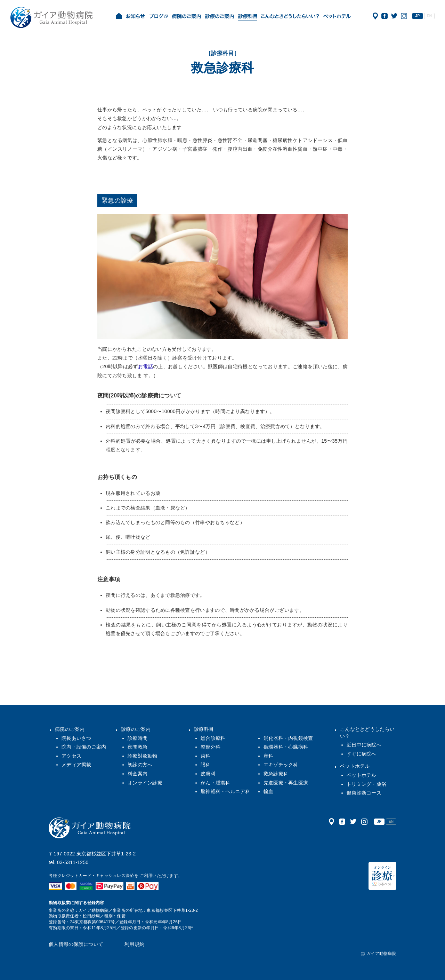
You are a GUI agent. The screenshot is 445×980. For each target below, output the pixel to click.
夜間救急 (137, 747)
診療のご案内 (136, 729)
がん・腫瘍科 (216, 783)
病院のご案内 (70, 729)
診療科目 (204, 729)
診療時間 (137, 738)
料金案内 (137, 774)
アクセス (375, 16)
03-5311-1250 (73, 862)
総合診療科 (213, 738)
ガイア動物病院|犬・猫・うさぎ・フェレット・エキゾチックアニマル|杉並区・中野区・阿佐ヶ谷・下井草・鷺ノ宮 (51, 17)
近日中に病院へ (364, 745)
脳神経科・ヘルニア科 (225, 791)
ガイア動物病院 (90, 828)
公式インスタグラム (404, 16)
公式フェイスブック (385, 16)
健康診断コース (364, 793)
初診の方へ (140, 765)
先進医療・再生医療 (286, 783)
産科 (269, 756)
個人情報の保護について (76, 944)
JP (418, 16)
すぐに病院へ (362, 754)
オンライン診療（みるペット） (382, 876)
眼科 (206, 765)
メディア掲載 (76, 765)
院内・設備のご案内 (84, 747)
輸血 (269, 791)
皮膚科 (208, 774)
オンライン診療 (145, 783)
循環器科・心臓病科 (286, 747)
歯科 (206, 756)
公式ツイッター (394, 16)
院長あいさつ (76, 738)
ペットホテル (355, 766)
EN (429, 16)
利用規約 (134, 944)
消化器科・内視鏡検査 (288, 738)
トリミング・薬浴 (366, 784)
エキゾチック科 (281, 765)
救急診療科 (276, 774)
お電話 (145, 366)
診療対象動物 (143, 756)
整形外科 (211, 747)
